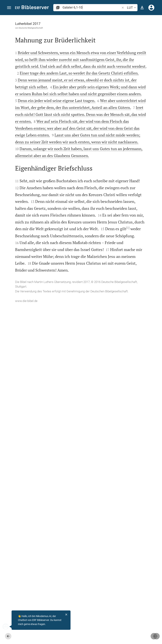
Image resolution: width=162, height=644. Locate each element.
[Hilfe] (156, 29)
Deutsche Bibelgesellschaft (31, 28)
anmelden (114, 49)
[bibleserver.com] (32, 8)
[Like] (94, 29)
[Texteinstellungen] (142, 8)
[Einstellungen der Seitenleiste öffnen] (151, 29)
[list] (125, 138)
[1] (23, 497)
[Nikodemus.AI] (8, 627)
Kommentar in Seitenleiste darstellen (121, 122)
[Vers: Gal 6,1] (119, 22)
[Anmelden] (151, 8)
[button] (9, 8)
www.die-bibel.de (26, 639)
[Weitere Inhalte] (125, 75)
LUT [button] (132, 8)
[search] (92, 7)
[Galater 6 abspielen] (125, 197)
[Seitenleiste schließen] (87, 333)
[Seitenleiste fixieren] (87, 18)
